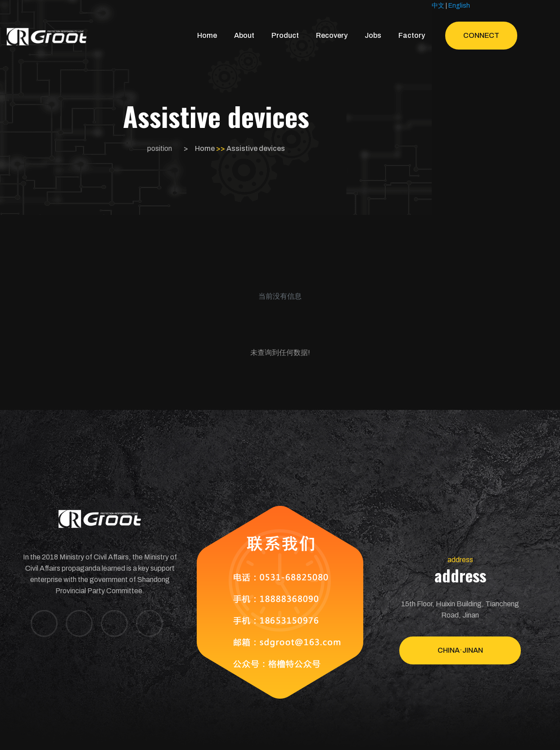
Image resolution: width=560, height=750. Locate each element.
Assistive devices (256, 148)
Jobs (373, 35)
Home (207, 35)
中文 (438, 6)
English (459, 6)
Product (285, 35)
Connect (481, 35)
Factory (412, 35)
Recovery (332, 35)
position (160, 148)
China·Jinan (460, 650)
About (244, 35)
